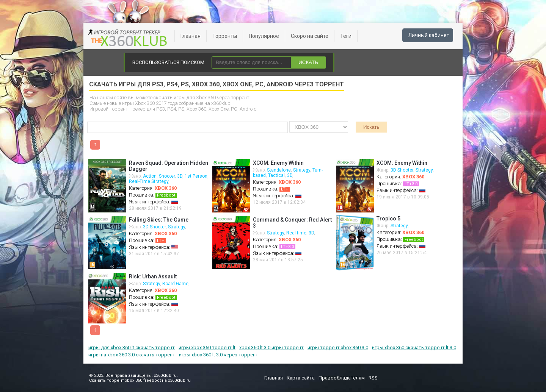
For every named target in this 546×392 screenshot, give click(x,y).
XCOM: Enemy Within (278, 163)
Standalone (279, 170)
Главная (191, 36)
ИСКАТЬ (308, 62)
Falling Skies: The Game (159, 220)
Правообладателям (342, 378)
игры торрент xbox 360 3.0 (338, 347)
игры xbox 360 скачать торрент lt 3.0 (414, 347)
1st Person (196, 176)
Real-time (296, 233)
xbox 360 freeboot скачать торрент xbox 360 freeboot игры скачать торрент (129, 38)
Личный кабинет (429, 35)
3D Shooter (402, 170)
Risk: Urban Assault (153, 276)
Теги (346, 36)
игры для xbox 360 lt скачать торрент (132, 347)
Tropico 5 (388, 219)
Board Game (175, 284)
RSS (373, 378)
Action (150, 176)
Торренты (225, 36)
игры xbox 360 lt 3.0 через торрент (219, 355)
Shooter (167, 176)
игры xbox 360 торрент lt (207, 347)
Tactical (276, 175)
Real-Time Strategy (149, 181)
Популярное (264, 36)
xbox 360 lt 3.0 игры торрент (271, 347)
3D (180, 176)
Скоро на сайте (310, 36)
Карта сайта (301, 378)
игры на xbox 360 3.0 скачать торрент (132, 355)
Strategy (302, 170)
